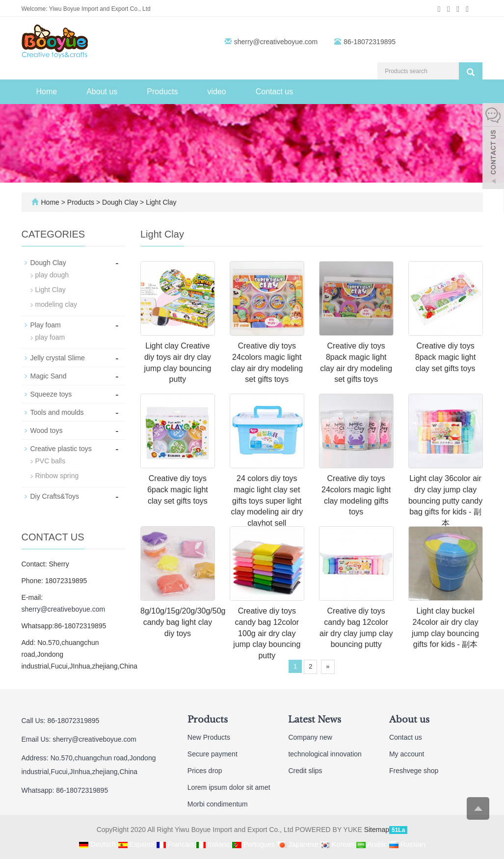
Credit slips (305, 771)
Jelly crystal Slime (58, 358)
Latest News (315, 720)
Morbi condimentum (218, 804)
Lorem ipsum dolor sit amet (229, 787)
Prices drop (205, 771)
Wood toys (47, 430)
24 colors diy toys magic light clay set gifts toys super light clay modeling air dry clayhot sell (267, 501)
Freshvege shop (414, 771)
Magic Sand (49, 376)
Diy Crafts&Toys (55, 496)
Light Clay (160, 202)
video (216, 92)
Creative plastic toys (61, 449)
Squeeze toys (51, 394)
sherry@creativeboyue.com (276, 42)
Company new (310, 737)
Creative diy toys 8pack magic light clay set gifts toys (446, 357)
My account (407, 754)
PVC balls (50, 461)
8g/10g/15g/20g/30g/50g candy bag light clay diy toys (183, 622)
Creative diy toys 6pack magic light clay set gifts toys (178, 490)
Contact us (274, 92)
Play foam (46, 325)
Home (47, 92)
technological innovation (325, 754)
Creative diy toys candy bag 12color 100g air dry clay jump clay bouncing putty (267, 633)
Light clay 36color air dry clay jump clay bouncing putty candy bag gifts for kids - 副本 (445, 501)
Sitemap (377, 830)
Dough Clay (120, 202)
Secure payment (212, 754)
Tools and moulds (57, 412)
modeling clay (56, 304)
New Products (209, 737)
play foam (50, 337)
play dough (52, 275)
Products (162, 92)
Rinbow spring (57, 476)
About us (102, 92)
